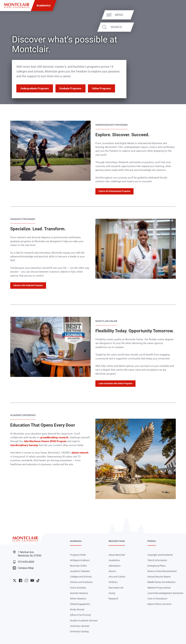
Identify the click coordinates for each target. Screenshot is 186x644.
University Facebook (21, 581)
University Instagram (26, 581)
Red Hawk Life (116, 588)
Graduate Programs (70, 88)
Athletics (113, 582)
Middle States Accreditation (161, 582)
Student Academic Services (84, 621)
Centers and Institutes (81, 582)
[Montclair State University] (16, 6)
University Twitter (15, 581)
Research (113, 599)
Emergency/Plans (156, 566)
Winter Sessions (78, 599)
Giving (112, 593)
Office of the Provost (80, 615)
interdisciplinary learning (24, 445)
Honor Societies (78, 588)
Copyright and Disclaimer (160, 555)
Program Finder (78, 555)
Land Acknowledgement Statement (165, 593)
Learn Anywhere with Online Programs (116, 383)
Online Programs (101, 88)
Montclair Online (78, 566)
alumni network (80, 453)
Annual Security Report (159, 577)
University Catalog (79, 632)
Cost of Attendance (157, 599)
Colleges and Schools (81, 577)
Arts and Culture (117, 577)
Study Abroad (77, 610)
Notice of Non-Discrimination (162, 571)
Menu (175, 15)
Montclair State (117, 541)
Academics (44, 5)
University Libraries (80, 626)
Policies (152, 541)
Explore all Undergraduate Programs (115, 191)
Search (172, 27)
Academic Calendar (80, 571)
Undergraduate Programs (35, 88)
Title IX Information (157, 560)
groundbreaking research (54, 437)
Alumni (112, 571)
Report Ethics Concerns (159, 604)
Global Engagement (80, 604)
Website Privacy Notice (159, 588)
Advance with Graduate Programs (28, 285)
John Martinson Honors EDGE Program (45, 441)
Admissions (115, 566)
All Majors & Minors (80, 560)
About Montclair (117, 555)
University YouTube (32, 581)
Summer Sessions (79, 593)
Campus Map (23, 568)
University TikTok (38, 581)
